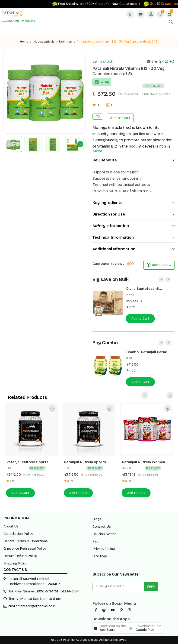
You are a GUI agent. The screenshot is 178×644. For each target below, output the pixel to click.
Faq (95, 541)
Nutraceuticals (46, 42)
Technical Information (133, 237)
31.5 (104, 82)
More (97, 151)
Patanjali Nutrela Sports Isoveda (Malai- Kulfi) (85, 462)
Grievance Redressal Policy (25, 548)
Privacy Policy (104, 549)
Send (151, 586)
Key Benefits (133, 160)
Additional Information (133, 249)
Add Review (159, 265)
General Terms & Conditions (26, 541)
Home (26, 42)
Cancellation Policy (18, 534)
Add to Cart (120, 118)
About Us (11, 526)
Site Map (100, 556)
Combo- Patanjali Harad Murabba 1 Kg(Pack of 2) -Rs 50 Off (148, 352)
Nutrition (67, 42)
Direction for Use (133, 214)
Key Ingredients (133, 203)
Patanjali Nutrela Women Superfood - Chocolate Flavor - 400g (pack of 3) (144, 462)
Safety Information (133, 226)
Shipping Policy (16, 563)
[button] (110, 628)
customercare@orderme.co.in (32, 606)
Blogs (97, 519)
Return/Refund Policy (20, 556)
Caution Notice (104, 534)
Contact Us (102, 527)
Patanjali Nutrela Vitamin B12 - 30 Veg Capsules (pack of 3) (118, 42)
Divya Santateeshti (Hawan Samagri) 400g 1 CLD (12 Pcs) (147, 289)
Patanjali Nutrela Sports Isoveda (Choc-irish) (27, 462)
